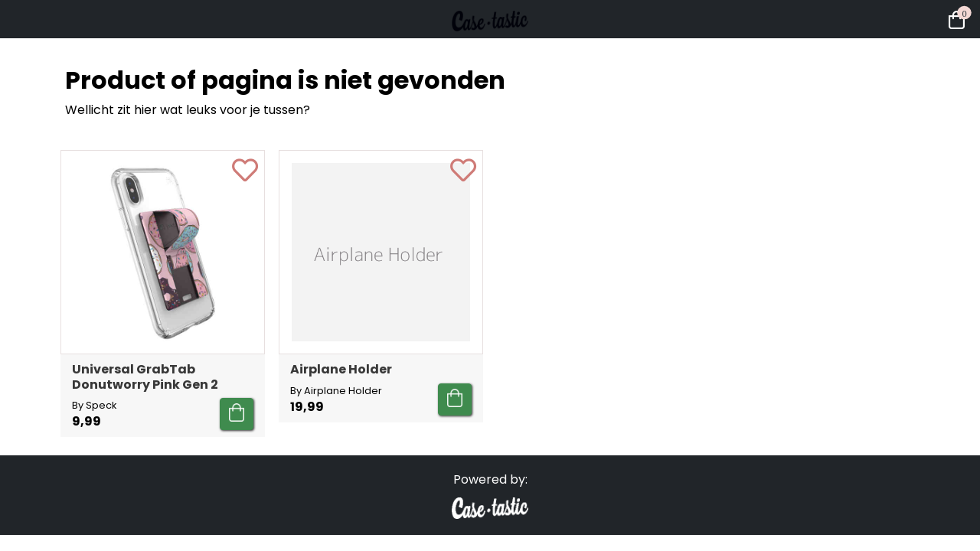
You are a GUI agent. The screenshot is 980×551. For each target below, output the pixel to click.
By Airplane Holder (336, 391)
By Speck (94, 405)
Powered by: (490, 479)
